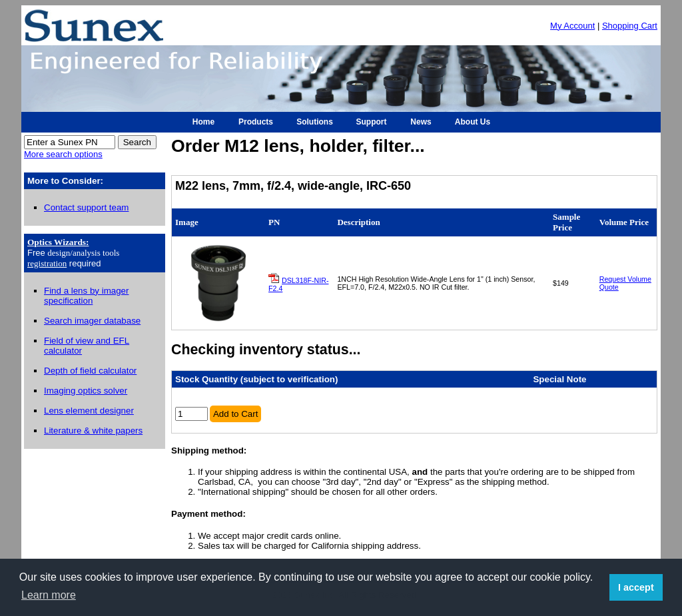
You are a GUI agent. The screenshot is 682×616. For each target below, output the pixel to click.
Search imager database (92, 321)
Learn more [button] (49, 595)
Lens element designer (89, 411)
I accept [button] (636, 587)
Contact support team (86, 207)
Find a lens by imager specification (86, 296)
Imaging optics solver (86, 391)
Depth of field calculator (90, 371)
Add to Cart (235, 414)
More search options (63, 154)
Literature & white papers (93, 431)
